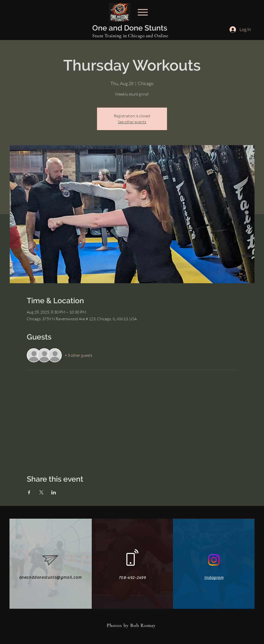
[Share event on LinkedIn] (54, 492)
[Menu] (143, 12)
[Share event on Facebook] (29, 492)
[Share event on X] (41, 492)
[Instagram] (214, 560)
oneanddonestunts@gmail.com (50, 577)
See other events (132, 122)
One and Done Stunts (130, 28)
